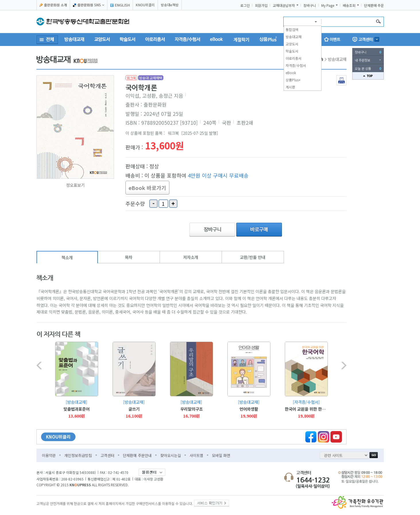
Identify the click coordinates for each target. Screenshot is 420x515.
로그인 (245, 5)
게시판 (290, 87)
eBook (291, 73)
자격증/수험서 (296, 65)
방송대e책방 (170, 5)
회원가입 (261, 5)
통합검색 (292, 29)
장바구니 (310, 5)
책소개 (67, 257)
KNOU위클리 (145, 5)
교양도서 (292, 44)
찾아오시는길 (171, 455)
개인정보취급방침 (78, 455)
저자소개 (191, 257)
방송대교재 (294, 37)
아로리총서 (294, 58)
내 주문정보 (362, 60)
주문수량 (135, 204)
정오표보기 (75, 185)
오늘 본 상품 (368, 68)
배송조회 (349, 5)
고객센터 (107, 455)
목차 (129, 257)
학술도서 (292, 51)
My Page (328, 5)
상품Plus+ (293, 80)
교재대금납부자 (284, 5)
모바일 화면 (221, 455)
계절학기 (241, 39)
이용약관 (49, 455)
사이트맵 (196, 455)
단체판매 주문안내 (137, 455)
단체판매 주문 (374, 5)
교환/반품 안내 (253, 257)
